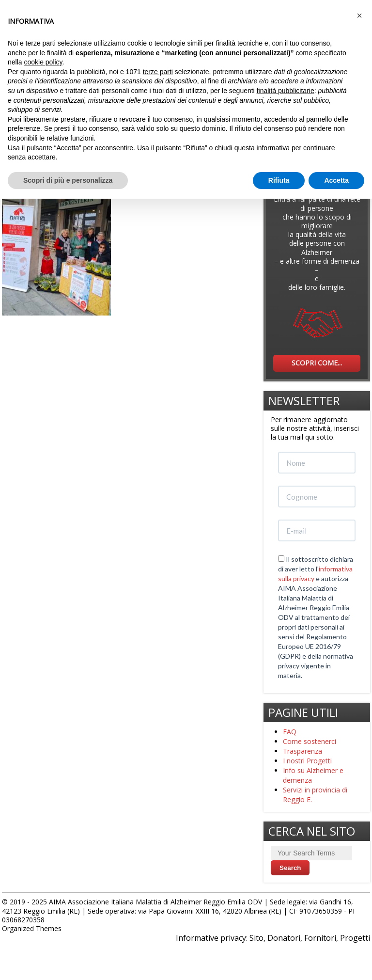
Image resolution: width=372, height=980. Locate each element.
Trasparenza (302, 751)
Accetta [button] (336, 180)
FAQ (290, 732)
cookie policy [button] (43, 62)
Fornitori (320, 938)
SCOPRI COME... (317, 363)
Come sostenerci (310, 741)
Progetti (355, 938)
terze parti (158, 72)
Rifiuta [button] (279, 180)
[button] (359, 16)
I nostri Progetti (307, 761)
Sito (256, 938)
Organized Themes (32, 928)
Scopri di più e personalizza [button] (68, 180)
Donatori (284, 938)
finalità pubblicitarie (286, 91)
